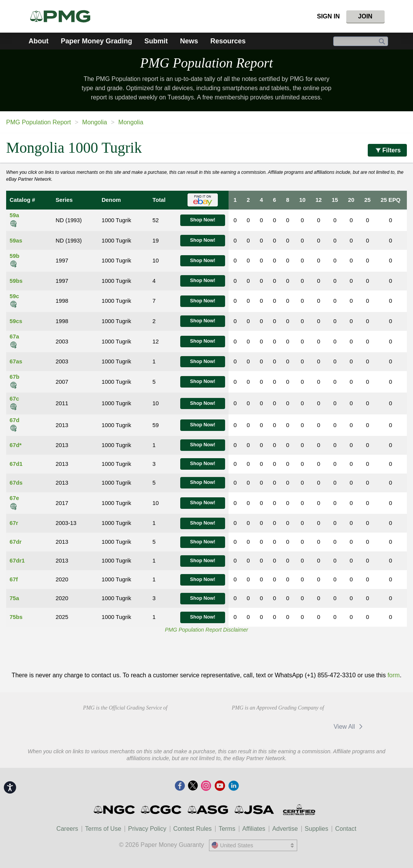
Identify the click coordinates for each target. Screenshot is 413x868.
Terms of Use (103, 829)
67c (14, 399)
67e (14, 498)
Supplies (317, 829)
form (393, 675)
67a (14, 337)
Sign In (328, 16)
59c (14, 296)
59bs (16, 281)
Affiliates (254, 829)
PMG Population (207, 63)
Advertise (285, 829)
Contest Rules (193, 829)
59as (16, 241)
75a (14, 598)
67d (15, 420)
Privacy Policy (147, 829)
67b (15, 377)
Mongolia (95, 122)
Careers (67, 829)
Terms (227, 829)
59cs (16, 321)
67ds (16, 483)
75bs (16, 617)
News (189, 41)
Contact (346, 829)
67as (16, 361)
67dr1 (17, 561)
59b (15, 256)
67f (14, 579)
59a (14, 215)
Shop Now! (203, 220)
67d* (16, 445)
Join (365, 16)
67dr (16, 542)
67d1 (16, 464)
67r (14, 523)
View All (350, 727)
